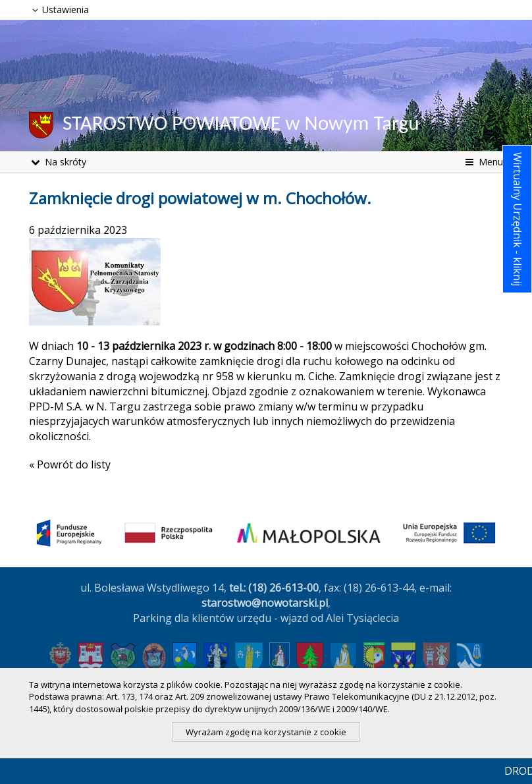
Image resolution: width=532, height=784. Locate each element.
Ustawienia (59, 10)
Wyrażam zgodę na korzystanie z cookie (266, 732)
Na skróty (58, 162)
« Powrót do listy (70, 464)
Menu (483, 162)
